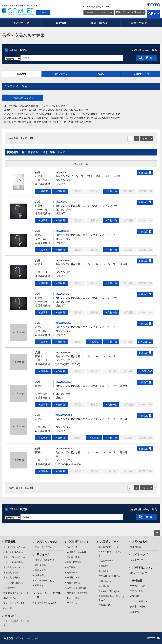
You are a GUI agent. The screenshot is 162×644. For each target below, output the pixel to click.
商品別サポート (106, 561)
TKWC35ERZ (63, 260)
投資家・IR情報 (138, 606)
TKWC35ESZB (64, 448)
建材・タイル (10, 598)
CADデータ (21, 23)
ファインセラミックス (14, 603)
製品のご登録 (105, 605)
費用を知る (40, 565)
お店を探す (40, 575)
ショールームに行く (45, 580)
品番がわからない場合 (145, 50)
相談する (39, 585)
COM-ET (78, 542)
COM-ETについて (142, 568)
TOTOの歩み (136, 591)
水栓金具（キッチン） (14, 567)
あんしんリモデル (47, 542)
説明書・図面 (73, 557)
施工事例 (71, 567)
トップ (43, 13)
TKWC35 (61, 172)
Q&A (101, 74)
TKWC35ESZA (64, 415)
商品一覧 (8, 608)
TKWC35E (61, 202)
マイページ (107, 12)
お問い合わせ (138, 12)
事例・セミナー (141, 23)
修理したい (104, 566)
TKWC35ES (62, 294)
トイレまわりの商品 (13, 562)
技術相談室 (136, 547)
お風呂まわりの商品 (13, 552)
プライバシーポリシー (27, 638)
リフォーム (43, 554)
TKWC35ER (62, 231)
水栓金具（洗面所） (13, 578)
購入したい (104, 571)
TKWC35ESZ (63, 382)
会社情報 (137, 581)
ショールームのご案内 (46, 603)
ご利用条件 (7, 638)
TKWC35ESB (63, 352)
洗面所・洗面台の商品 (14, 557)
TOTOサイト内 (140, 74)
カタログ (10, 616)
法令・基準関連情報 (76, 588)
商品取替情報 (73, 583)
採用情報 (135, 612)
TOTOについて (138, 586)
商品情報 (61, 23)
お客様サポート (109, 542)
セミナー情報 (73, 598)
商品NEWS (72, 573)
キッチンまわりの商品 (14, 547)
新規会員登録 (122, 12)
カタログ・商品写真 (76, 552)
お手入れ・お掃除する (109, 576)
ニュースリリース (139, 601)
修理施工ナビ (73, 578)
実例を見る (40, 570)
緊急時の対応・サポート (110, 547)
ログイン (91, 12)
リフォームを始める (45, 560)
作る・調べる (101, 23)
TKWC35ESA (63, 323)
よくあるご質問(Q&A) (109, 591)
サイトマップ (140, 554)
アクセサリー (10, 588)
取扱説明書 (104, 586)
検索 (154, 14)
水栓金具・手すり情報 (78, 593)
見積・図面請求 (74, 562)
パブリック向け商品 (13, 583)
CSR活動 (135, 596)
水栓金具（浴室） (12, 573)
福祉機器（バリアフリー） (16, 593)
